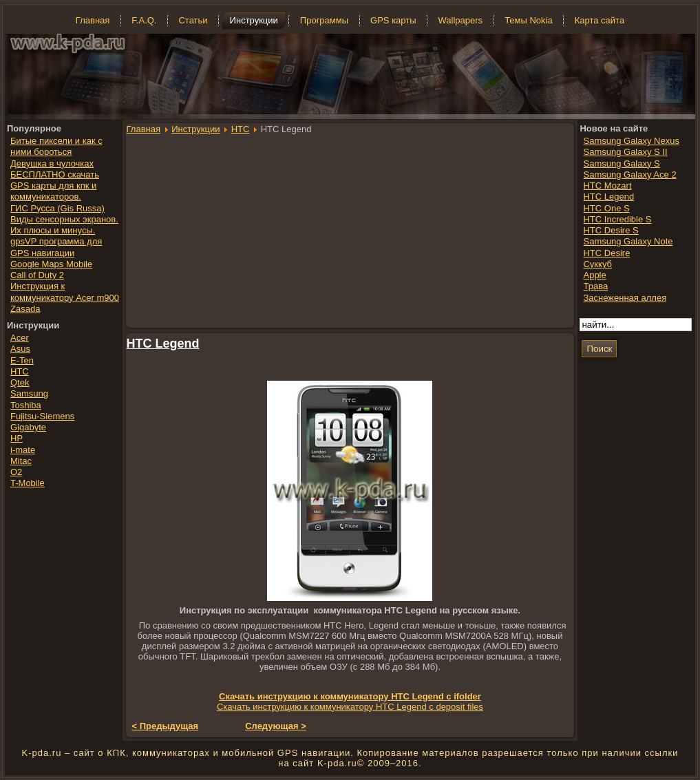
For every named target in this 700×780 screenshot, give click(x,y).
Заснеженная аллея (625, 298)
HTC (241, 129)
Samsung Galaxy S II (625, 152)
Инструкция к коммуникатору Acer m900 (65, 292)
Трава (595, 286)
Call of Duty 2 (37, 275)
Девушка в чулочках (52, 164)
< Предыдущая (166, 726)
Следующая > (276, 726)
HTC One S (606, 208)
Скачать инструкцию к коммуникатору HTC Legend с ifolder (350, 696)
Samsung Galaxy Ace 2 (629, 175)
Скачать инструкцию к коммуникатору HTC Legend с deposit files (350, 707)
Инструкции (195, 129)
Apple (594, 275)
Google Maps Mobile (51, 264)
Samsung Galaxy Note (628, 241)
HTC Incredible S (617, 219)
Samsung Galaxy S (621, 164)
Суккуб (597, 264)
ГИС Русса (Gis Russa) (57, 208)
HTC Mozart (607, 186)
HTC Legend (163, 344)
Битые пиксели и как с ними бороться (56, 146)
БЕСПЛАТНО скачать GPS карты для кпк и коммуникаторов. (55, 186)
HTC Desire (606, 253)
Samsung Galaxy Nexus (631, 141)
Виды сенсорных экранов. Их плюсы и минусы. (64, 225)
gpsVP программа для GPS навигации (56, 247)
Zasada (25, 309)
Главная (144, 129)
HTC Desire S (611, 230)
